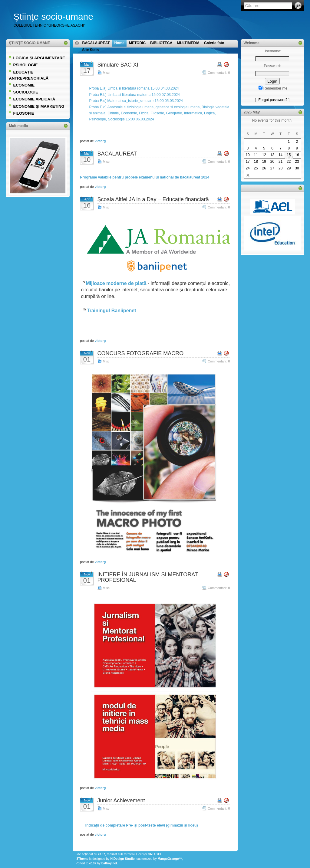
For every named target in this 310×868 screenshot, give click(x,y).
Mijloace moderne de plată (116, 283)
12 (264, 155)
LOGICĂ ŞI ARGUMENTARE (39, 58)
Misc (106, 73)
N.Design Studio (122, 859)
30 (297, 168)
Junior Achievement (121, 801)
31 (247, 175)
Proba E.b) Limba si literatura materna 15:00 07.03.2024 (135, 95)
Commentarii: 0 (219, 73)
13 (272, 155)
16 (297, 155)
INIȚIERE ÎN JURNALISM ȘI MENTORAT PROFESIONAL (148, 577)
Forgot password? (273, 100)
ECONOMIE (24, 85)
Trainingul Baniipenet (112, 311)
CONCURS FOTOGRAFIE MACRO (141, 353)
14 (280, 155)
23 (297, 162)
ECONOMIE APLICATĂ (34, 99)
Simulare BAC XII (119, 65)
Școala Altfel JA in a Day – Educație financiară (153, 199)
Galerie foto (214, 43)
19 (264, 162)
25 (256, 168)
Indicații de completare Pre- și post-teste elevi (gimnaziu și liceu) (141, 825)
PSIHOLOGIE (26, 65)
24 (247, 168)
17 (247, 162)
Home (119, 43)
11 (256, 155)
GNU (151, 854)
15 (289, 155)
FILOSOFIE (24, 113)
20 (272, 162)
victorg (100, 141)
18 (256, 162)
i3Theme (82, 859)
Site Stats (91, 50)
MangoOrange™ (170, 859)
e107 (102, 854)
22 (289, 162)
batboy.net (109, 863)
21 (280, 162)
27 (272, 168)
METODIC (137, 43)
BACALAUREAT (96, 43)
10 (247, 155)
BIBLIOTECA (161, 43)
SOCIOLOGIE (26, 92)
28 (280, 168)
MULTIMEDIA (188, 43)
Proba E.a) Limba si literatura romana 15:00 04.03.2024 (134, 88)
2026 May (252, 112)
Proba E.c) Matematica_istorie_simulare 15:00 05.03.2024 (136, 101)
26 (264, 168)
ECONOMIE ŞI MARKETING (39, 106)
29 (289, 168)
